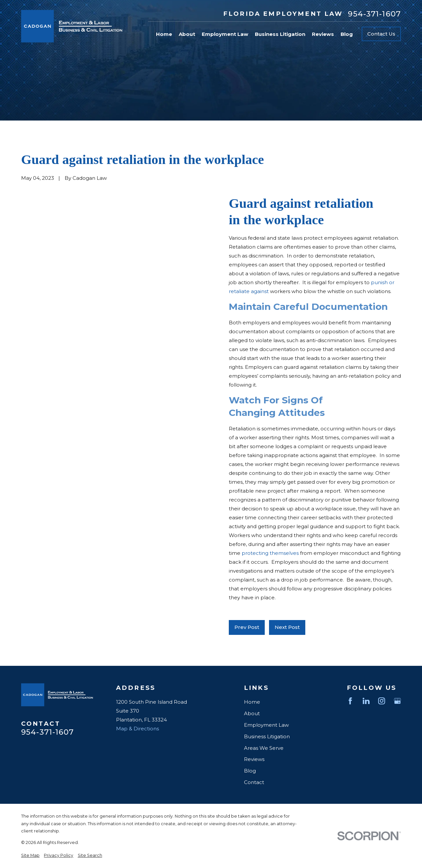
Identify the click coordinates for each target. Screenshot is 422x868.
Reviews (254, 759)
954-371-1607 (374, 14)
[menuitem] (30, 856)
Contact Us (381, 34)
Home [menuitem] (164, 34)
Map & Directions (137, 729)
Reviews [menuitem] (323, 34)
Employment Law (266, 725)
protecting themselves (270, 553)
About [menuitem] (187, 34)
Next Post (287, 627)
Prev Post (247, 627)
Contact (254, 782)
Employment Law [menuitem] (225, 34)
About (252, 713)
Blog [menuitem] (347, 34)
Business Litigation (267, 736)
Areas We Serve (264, 748)
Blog (250, 771)
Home (252, 702)
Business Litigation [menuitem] (280, 34)
